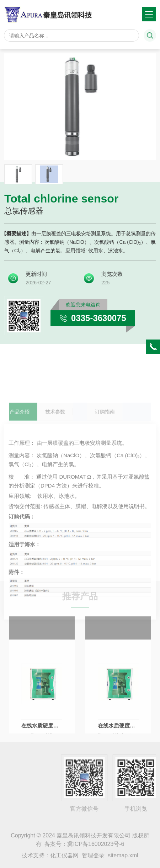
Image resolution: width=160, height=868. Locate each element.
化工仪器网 (64, 855)
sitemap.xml (123, 855)
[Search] (71, 35)
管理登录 (93, 855)
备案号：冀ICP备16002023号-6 (84, 844)
